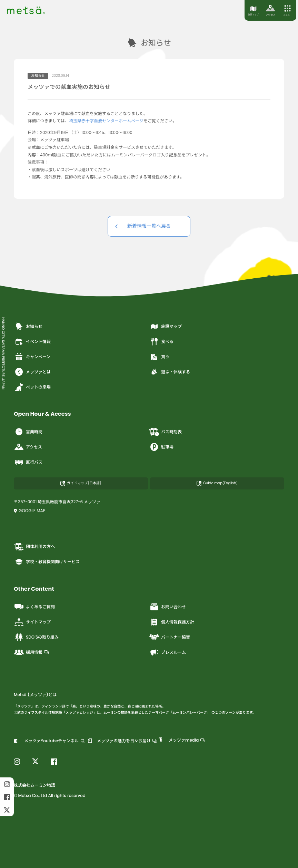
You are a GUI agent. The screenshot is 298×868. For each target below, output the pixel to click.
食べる (161, 342)
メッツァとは (32, 372)
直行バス (28, 462)
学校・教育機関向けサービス (47, 562)
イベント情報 (32, 342)
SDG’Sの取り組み (36, 637)
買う (159, 357)
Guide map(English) (217, 483)
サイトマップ (32, 622)
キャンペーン (32, 357)
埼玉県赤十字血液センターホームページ (106, 121)
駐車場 (161, 447)
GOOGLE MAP (30, 511)
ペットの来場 (32, 387)
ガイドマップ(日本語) (81, 483)
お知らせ (28, 327)
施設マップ (165, 327)
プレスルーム (167, 652)
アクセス (28, 447)
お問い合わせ (167, 607)
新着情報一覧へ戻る (149, 226)
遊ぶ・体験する (170, 372)
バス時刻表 (165, 432)
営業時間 (28, 432)
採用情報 (31, 652)
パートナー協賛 (170, 637)
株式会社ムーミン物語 (34, 785)
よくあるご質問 (34, 607)
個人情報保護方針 (172, 622)
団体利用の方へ (34, 547)
